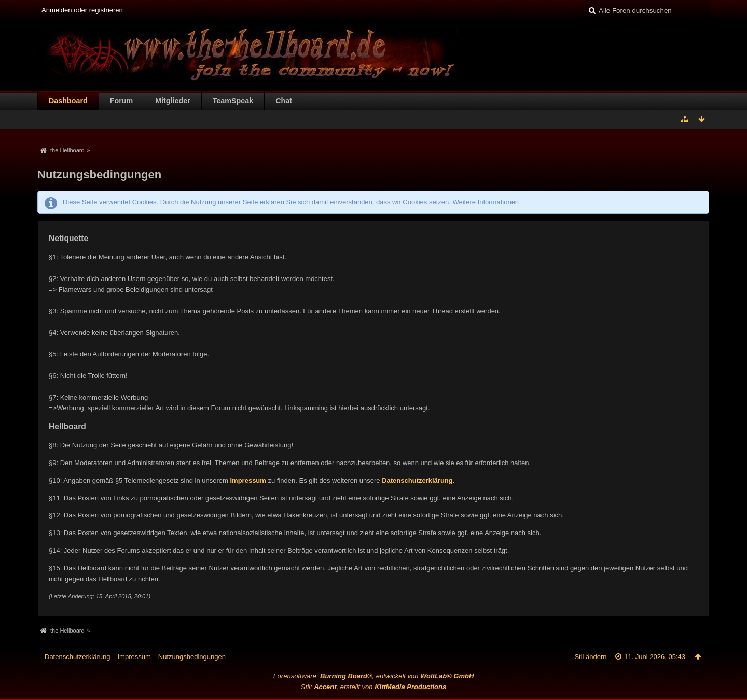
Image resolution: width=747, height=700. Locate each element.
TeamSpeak (233, 101)
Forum (121, 101)
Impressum (248, 480)
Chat (284, 101)
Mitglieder (173, 101)
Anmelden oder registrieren (82, 10)
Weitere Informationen (486, 202)
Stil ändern (590, 657)
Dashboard (68, 101)
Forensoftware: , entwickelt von (374, 676)
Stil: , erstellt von (374, 687)
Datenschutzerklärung (417, 480)
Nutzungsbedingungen (192, 657)
